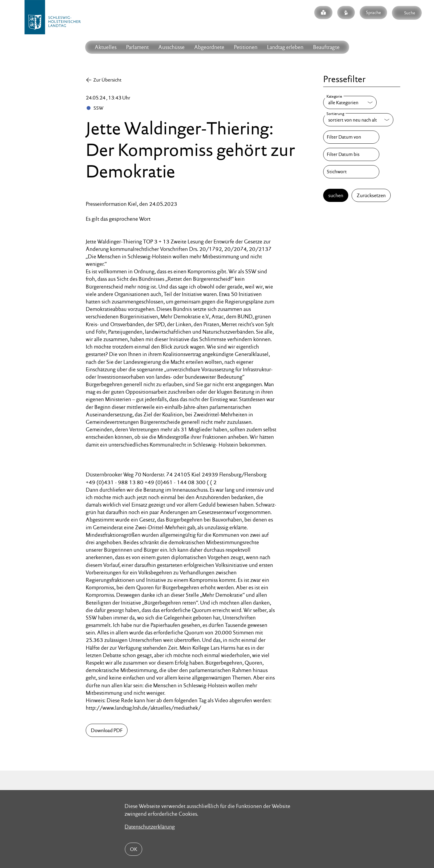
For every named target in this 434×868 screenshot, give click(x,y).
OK (134, 849)
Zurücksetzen (371, 195)
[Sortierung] (358, 120)
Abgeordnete (209, 47)
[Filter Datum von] (351, 137)
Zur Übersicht (107, 80)
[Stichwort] (351, 172)
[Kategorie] (350, 102)
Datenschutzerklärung (150, 827)
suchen (336, 195)
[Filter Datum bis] (351, 154)
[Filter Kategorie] (350, 102)
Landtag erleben (285, 47)
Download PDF (107, 730)
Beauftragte (326, 47)
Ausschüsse (171, 47)
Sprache (373, 12)
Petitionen (246, 47)
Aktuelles (106, 47)
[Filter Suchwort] (351, 172)
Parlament (137, 47)
